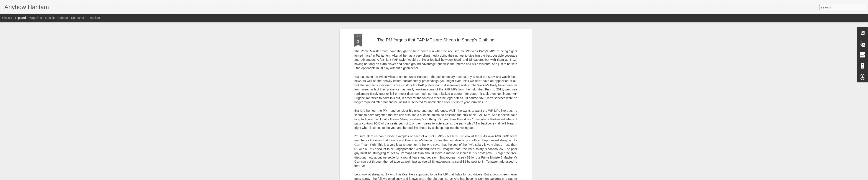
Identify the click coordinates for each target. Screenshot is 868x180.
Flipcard (20, 18)
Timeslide (93, 18)
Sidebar (63, 18)
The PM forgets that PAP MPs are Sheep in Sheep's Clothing (436, 40)
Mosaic (50, 18)
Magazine (35, 18)
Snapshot (78, 18)
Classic (7, 18)
